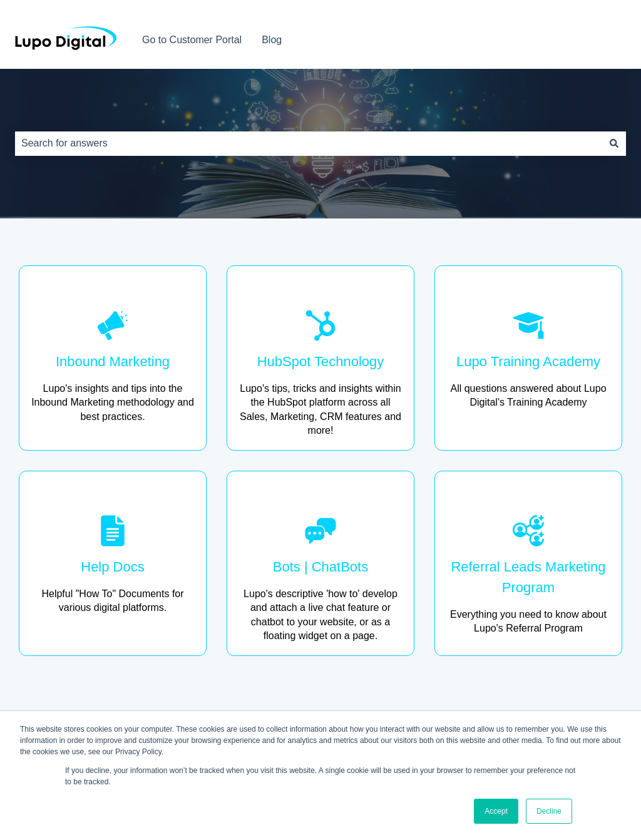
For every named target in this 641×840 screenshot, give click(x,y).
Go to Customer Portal (192, 40)
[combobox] (309, 143)
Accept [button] (496, 811)
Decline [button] (549, 811)
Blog (272, 40)
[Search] (614, 143)
